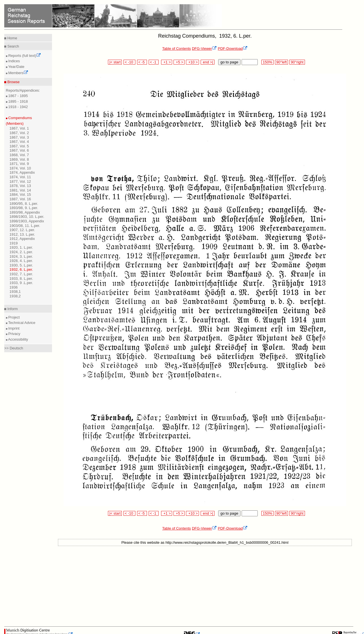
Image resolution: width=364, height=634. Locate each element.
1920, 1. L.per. (21, 247)
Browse (13, 82)
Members (18, 73)
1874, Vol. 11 (20, 177)
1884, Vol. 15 (20, 195)
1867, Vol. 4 (19, 142)
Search (13, 46)
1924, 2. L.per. (21, 252)
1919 (14, 243)
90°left (281, 62)
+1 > (167, 62)
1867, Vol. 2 (19, 133)
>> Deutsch (14, 348)
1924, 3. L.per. (21, 256)
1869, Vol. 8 (19, 159)
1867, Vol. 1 (19, 128)
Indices (14, 61)
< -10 (130, 62)
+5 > (179, 62)
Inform (12, 309)
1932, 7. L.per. (21, 274)
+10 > (192, 62)
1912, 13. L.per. (22, 234)
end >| (208, 62)
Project (14, 317)
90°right (297, 62)
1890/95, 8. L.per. (24, 204)
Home (12, 38)
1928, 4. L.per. (21, 261)
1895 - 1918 (18, 101)
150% (267, 62)
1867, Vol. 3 (19, 137)
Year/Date (16, 67)
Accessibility (18, 339)
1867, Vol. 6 (19, 150)
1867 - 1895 (18, 96)
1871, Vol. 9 (19, 164)
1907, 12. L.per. (22, 230)
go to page (229, 62)
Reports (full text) (24, 56)
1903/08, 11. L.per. (25, 226)
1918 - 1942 (18, 107)
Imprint (13, 328)
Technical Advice (21, 323)
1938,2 (15, 296)
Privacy (14, 334)
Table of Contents (176, 49)
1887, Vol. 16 (20, 199)
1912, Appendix (22, 239)
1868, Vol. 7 (19, 155)
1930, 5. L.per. (21, 265)
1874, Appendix (22, 172)
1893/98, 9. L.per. (24, 208)
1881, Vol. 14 (20, 190)
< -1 (154, 62)
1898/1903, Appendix (27, 221)
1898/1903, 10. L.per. (27, 217)
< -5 (142, 62)
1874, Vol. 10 (20, 168)
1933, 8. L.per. (21, 279)
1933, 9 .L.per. (21, 283)
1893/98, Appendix (25, 212)
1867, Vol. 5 (19, 146)
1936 (14, 287)
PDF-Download (233, 49)
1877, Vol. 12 (20, 181)
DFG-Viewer (204, 49)
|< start (115, 62)
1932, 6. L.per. (21, 269)
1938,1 (15, 292)
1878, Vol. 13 (20, 186)
